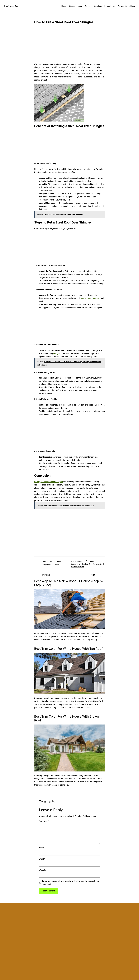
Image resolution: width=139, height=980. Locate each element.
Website (42, 870)
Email (42, 859)
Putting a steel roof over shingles (48, 482)
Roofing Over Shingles (91, 564)
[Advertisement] (69, 45)
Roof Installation (55, 561)
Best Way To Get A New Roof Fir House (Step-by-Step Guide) (69, 583)
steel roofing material (90, 298)
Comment (44, 821)
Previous (46, 575)
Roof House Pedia (12, 6)
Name (42, 848)
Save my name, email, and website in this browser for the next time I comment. (70, 883)
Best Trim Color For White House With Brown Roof (66, 718)
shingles (57, 353)
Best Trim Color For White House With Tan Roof (68, 649)
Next (93, 575)
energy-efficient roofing (80, 561)
